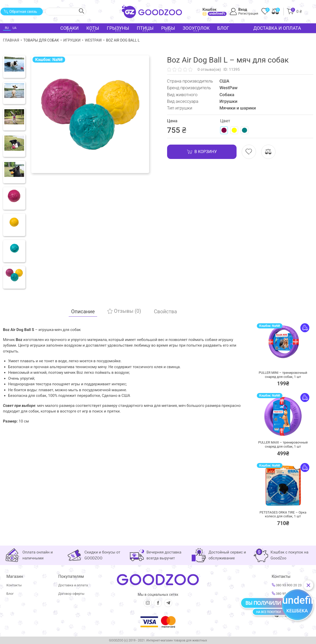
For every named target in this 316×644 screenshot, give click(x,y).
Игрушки (72, 40)
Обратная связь (20, 12)
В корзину (202, 152)
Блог (223, 28)
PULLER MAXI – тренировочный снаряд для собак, (283, 444)
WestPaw (93, 40)
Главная (11, 40)
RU (7, 28)
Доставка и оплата (277, 28)
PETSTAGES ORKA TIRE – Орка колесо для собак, (283, 514)
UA (14, 28)
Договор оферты (71, 594)
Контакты (14, 585)
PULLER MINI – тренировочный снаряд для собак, (283, 375)
